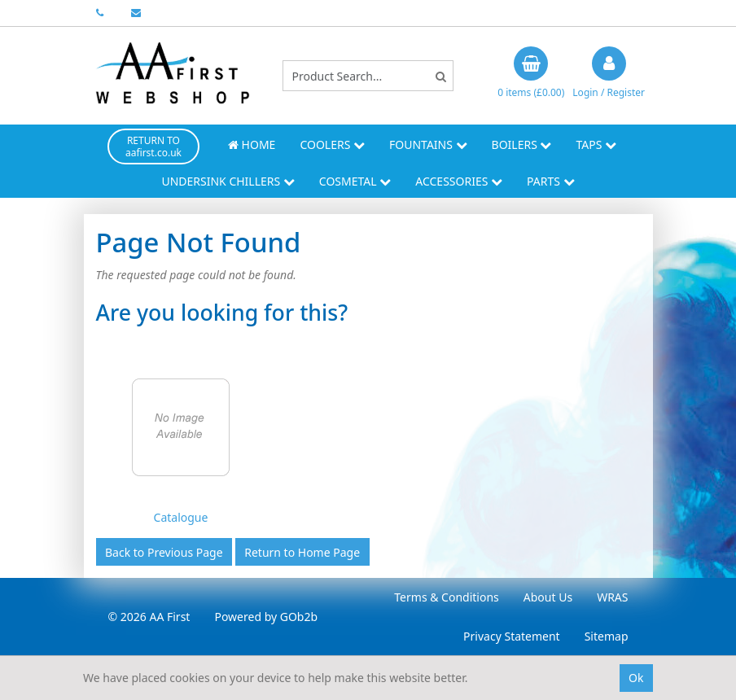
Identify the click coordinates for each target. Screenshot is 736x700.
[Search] (441, 76)
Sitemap (607, 636)
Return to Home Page (302, 552)
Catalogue (181, 517)
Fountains (428, 144)
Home (252, 144)
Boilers (522, 144)
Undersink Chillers (228, 181)
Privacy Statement (512, 636)
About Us (548, 597)
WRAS (612, 597)
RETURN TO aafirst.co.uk (153, 147)
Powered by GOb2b (266, 617)
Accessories (459, 181)
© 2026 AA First (149, 617)
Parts (551, 181)
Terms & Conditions (447, 597)
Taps (596, 144)
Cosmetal (355, 181)
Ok (636, 678)
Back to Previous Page (164, 552)
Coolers (332, 144)
